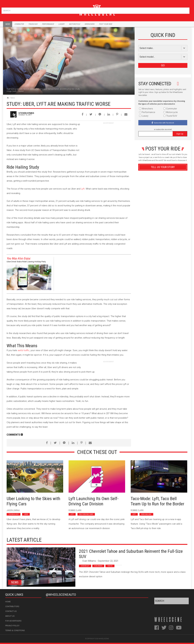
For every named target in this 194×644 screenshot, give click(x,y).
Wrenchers (89, 24)
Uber (26, 514)
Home (8, 602)
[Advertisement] (108, 143)
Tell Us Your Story (163, 167)
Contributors (12, 606)
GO (163, 65)
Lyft (83, 189)
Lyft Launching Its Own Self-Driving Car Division (94, 501)
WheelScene (104, 639)
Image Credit (12, 91)
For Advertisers (13, 621)
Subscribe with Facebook (164, 123)
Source (21, 91)
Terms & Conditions (15, 630)
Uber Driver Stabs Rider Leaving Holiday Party (26, 262)
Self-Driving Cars (86, 514)
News (8, 24)
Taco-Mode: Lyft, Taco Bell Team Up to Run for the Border (157, 501)
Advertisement (163, 239)
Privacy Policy (12, 626)
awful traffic (24, 350)
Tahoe (110, 566)
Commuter (19, 24)
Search (187, 10)
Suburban (98, 566)
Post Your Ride (105, 24)
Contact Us (11, 611)
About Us (10, 616)
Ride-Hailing (146, 514)
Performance (48, 24)
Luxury (61, 24)
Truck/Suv (33, 24)
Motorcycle (75, 24)
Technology (14, 514)
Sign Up (180, 134)
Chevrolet (85, 566)
